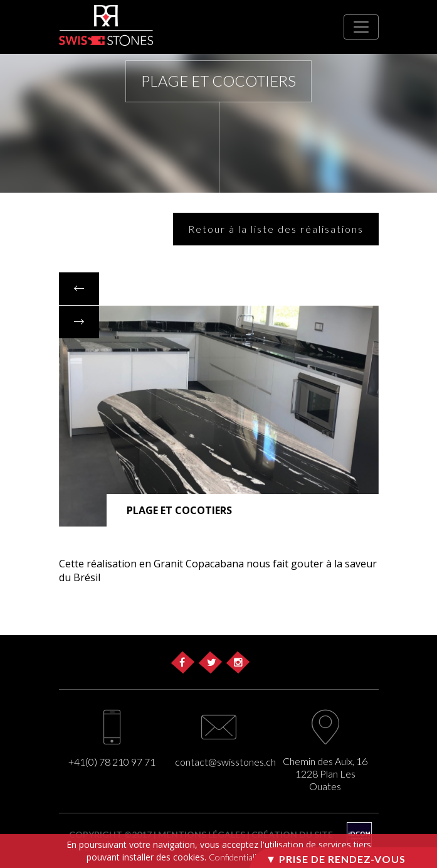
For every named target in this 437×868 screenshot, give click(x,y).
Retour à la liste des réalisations (276, 229)
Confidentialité (236, 857)
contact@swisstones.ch (225, 762)
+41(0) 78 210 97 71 (112, 762)
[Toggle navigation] (361, 27)
